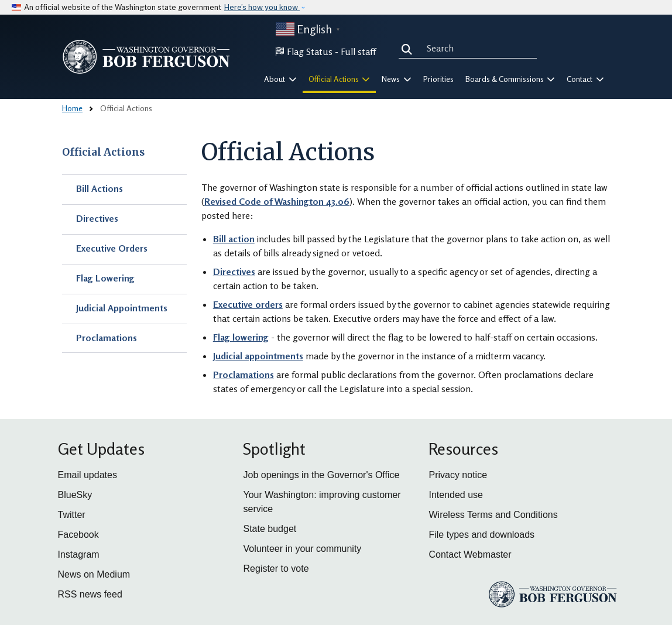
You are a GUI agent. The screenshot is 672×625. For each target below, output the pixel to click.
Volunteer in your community (302, 549)
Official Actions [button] (340, 79)
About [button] (280, 79)
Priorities (438, 79)
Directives (97, 218)
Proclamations (107, 338)
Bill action (234, 239)
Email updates (88, 475)
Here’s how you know (262, 7)
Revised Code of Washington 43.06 (277, 201)
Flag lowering (241, 337)
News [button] (397, 79)
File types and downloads (481, 535)
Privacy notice (458, 475)
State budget (270, 529)
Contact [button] (585, 79)
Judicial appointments (258, 356)
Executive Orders (112, 248)
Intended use (456, 495)
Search (409, 48)
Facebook (78, 535)
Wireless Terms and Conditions (493, 515)
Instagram (79, 554)
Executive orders (248, 304)
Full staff (358, 51)
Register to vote (276, 569)
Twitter (72, 515)
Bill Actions (100, 188)
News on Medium (94, 574)
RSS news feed (90, 594)
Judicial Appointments (122, 308)
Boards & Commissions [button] (510, 79)
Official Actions (103, 152)
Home (72, 108)
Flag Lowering (105, 278)
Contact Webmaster (470, 554)
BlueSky (75, 495)
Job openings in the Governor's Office (321, 475)
